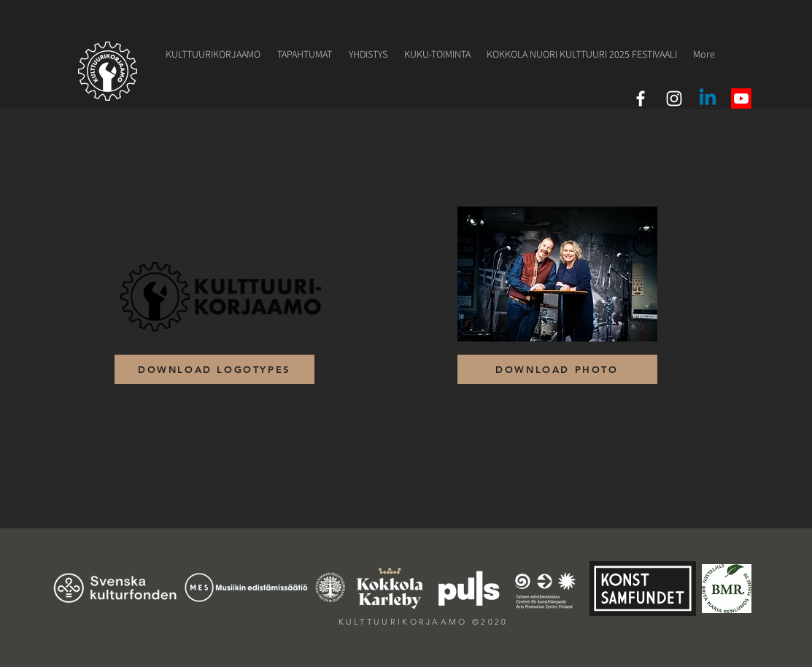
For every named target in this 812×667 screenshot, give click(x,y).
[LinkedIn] (708, 99)
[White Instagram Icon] (674, 99)
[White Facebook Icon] (641, 99)
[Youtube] (741, 99)
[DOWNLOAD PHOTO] (557, 369)
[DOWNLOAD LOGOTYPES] (214, 369)
